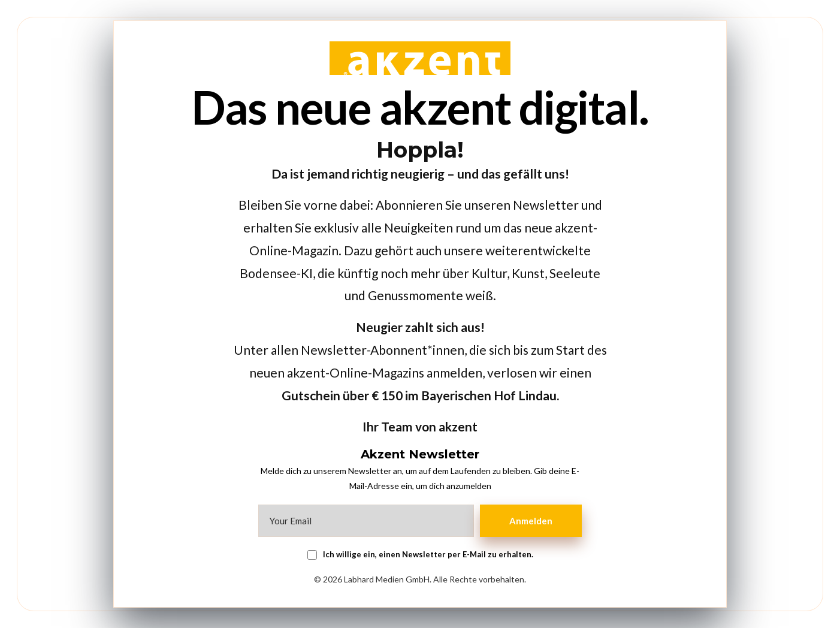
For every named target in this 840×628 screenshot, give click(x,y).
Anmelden (531, 521)
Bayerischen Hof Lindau (489, 395)
